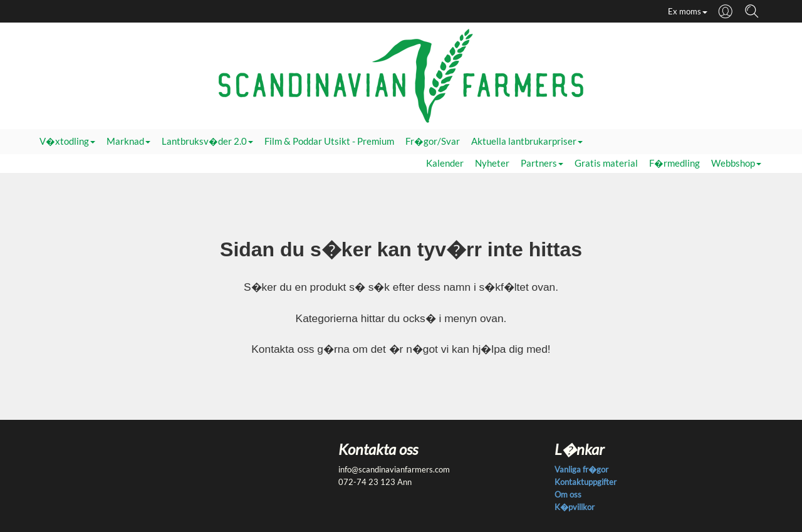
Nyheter (492, 163)
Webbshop (736, 163)
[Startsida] (401, 75)
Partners (542, 163)
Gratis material (606, 163)
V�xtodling (67, 141)
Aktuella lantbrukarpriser (527, 141)
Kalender (445, 163)
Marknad (128, 141)
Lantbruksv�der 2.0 (207, 141)
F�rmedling (674, 163)
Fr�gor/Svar (433, 141)
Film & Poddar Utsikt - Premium (329, 141)
